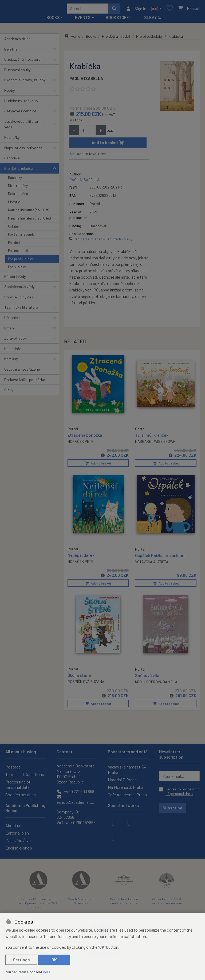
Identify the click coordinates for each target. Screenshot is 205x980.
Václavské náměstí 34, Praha (128, 769)
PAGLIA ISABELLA (86, 80)
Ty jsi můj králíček (152, 437)
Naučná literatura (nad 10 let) (29, 220)
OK (54, 960)
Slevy (9, 392)
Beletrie (11, 51)
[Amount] (87, 132)
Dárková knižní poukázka (25, 381)
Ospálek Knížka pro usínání (160, 557)
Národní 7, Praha (122, 780)
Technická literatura (21, 309)
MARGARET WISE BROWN (155, 443)
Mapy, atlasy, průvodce (23, 150)
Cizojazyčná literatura (22, 61)
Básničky (15, 179)
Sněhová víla (147, 676)
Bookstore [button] (117, 19)
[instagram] (129, 822)
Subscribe (172, 808)
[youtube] (113, 837)
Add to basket (108, 144)
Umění (9, 330)
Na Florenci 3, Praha (126, 787)
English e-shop (19, 848)
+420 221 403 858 (75, 791)
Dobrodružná (18, 195)
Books (91, 38)
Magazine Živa (18, 840)
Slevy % (153, 19)
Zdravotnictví (15, 340)
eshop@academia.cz (75, 800)
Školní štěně (79, 676)
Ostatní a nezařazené (22, 371)
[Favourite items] (170, 9)
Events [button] (83, 19)
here (47, 972)
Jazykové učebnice (20, 113)
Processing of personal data (18, 784)
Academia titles (17, 41)
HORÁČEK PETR (80, 443)
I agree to (183, 791)
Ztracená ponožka (85, 436)
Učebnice (12, 319)
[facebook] (113, 822)
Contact (65, 752)
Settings (21, 960)
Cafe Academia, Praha (127, 795)
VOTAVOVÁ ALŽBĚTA (152, 563)
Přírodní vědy (15, 278)
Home (72, 38)
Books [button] (53, 19)
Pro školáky (17, 269)
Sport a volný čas (19, 299)
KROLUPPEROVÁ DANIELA (156, 683)
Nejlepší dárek (81, 556)
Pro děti (14, 244)
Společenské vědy (19, 288)
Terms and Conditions (25, 774)
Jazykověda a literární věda (23, 126)
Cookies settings (21, 795)
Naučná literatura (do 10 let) (29, 212)
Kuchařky (12, 139)
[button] (156, 9)
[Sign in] (136, 9)
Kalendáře (13, 350)
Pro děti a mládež (19, 170)
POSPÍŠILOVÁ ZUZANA (86, 683)
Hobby (10, 92)
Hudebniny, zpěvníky (21, 103)
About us (13, 825)
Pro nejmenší (18, 252)
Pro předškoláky (20, 261)
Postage (13, 767)
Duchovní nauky (17, 72)
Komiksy (11, 361)
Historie (14, 204)
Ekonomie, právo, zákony (25, 82)
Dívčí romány (18, 187)
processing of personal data (183, 791)
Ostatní (13, 228)
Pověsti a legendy (21, 236)
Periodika (12, 160)
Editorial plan (17, 833)
